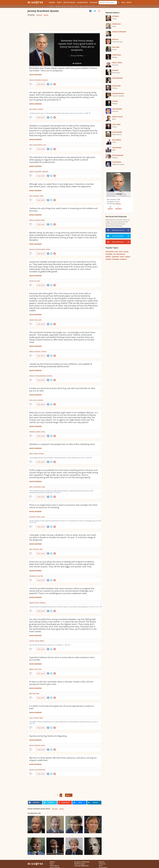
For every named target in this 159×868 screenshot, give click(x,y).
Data (37, 603)
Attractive (40, 400)
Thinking (44, 351)
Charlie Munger (117, 132)
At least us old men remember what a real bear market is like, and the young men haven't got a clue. (61, 683)
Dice (42, 576)
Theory (39, 517)
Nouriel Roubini (117, 109)
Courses (36, 718)
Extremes (49, 376)
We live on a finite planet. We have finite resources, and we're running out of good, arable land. (63, 759)
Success (126, 251)
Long (44, 145)
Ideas (31, 145)
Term (40, 669)
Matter (43, 220)
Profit (36, 669)
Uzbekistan (33, 576)
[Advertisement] (64, 24)
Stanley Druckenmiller (119, 32)
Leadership (115, 256)
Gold (40, 320)
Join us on (118, 230)
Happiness (123, 259)
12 (33, 224)
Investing (40, 109)
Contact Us (102, 864)
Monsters (36, 196)
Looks (31, 400)
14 (33, 285)
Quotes (110, 208)
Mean (31, 487)
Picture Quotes (82, 2)
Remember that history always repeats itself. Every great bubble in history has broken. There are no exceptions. (63, 69)
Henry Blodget (117, 147)
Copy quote (41, 84)
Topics (59, 2)
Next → (69, 795)
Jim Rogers (116, 16)
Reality (38, 432)
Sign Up (129, 2)
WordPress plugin (80, 864)
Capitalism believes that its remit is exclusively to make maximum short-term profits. (62, 659)
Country (32, 641)
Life (114, 254)
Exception (45, 80)
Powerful (32, 603)
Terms (101, 866)
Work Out (36, 549)
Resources (42, 769)
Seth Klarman (117, 24)
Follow (119, 194)
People (35, 453)
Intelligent (32, 432)
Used (43, 517)
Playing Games (38, 145)
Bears (38, 693)
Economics (32, 517)
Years (31, 196)
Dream (122, 256)
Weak (42, 196)
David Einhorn (117, 162)
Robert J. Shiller (117, 62)
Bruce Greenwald (118, 155)
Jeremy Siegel (116, 86)
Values (46, 15)
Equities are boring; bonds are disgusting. (48, 736)
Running (39, 15)
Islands (31, 320)
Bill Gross (115, 39)
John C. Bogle (116, 124)
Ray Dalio (115, 70)
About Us (102, 862)
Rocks (36, 320)
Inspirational (110, 251)
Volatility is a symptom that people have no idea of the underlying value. (62, 444)
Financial (32, 376)
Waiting (31, 171)
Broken (31, 80)
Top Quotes (94, 2)
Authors (52, 2)
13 (33, 84)
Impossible (38, 171)
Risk (30, 109)
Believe (31, 220)
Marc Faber (116, 47)
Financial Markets (41, 376)
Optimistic (37, 351)
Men (34, 693)
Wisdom (108, 256)
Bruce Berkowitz (117, 78)
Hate (31, 549)
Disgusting (37, 745)
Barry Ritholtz (117, 140)
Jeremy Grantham (35, 74)
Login (123, 2)
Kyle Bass (115, 101)
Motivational (121, 254)
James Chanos (117, 55)
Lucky (31, 718)
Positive (128, 256)
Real (30, 693)
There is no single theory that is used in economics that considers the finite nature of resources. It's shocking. (63, 506)
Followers (118, 208)
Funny (121, 251)
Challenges (42, 603)
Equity (43, 745)
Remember (38, 80)
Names (48, 249)
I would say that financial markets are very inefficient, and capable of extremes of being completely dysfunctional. (61, 365)
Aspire (41, 718)
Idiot (35, 400)
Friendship (109, 254)
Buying (35, 109)
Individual (45, 171)
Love (116, 251)
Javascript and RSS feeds (82, 862)
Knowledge (116, 259)
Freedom (108, 259)
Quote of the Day (69, 2)
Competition (37, 487)
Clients (43, 432)
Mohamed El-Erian (118, 93)
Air (35, 281)
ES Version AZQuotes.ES (82, 866)
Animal (31, 281)
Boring (31, 745)
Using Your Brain (40, 249)
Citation (118, 204)
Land (37, 769)
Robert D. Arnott (117, 117)
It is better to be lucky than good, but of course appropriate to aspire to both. (62, 707)
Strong (37, 641)
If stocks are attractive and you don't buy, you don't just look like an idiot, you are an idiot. (62, 389)
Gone (44, 487)
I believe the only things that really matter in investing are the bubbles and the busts (63, 210)
